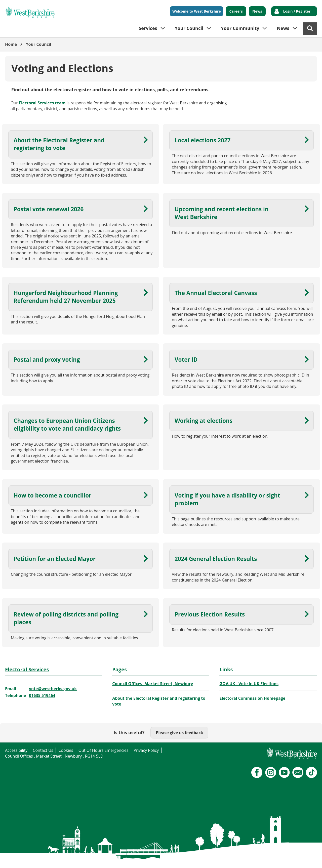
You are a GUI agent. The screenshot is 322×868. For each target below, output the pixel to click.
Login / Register (297, 11)
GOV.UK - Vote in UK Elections (249, 684)
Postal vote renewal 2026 (49, 209)
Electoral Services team (42, 103)
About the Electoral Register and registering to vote (59, 144)
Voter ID (186, 360)
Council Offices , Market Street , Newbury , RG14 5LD (54, 756)
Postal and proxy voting (47, 360)
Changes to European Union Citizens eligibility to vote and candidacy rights (67, 425)
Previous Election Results (210, 614)
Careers (236, 11)
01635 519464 (42, 695)
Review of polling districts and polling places (66, 618)
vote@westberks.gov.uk (53, 689)
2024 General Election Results (216, 559)
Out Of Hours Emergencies (104, 750)
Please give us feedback (179, 733)
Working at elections (204, 421)
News (257, 11)
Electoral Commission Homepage (252, 698)
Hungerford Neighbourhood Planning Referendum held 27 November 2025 (66, 297)
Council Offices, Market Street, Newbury (153, 684)
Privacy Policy (146, 750)
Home (11, 44)
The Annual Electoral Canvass (216, 293)
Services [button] (148, 28)
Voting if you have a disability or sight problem (227, 499)
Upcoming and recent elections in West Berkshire (222, 213)
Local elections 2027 (203, 140)
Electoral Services (27, 669)
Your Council (39, 44)
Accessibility (16, 750)
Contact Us (43, 750)
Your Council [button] (189, 28)
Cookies (66, 750)
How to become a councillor (52, 495)
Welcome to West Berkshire (196, 11)
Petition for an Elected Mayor (55, 559)
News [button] (283, 28)
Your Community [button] (240, 28)
